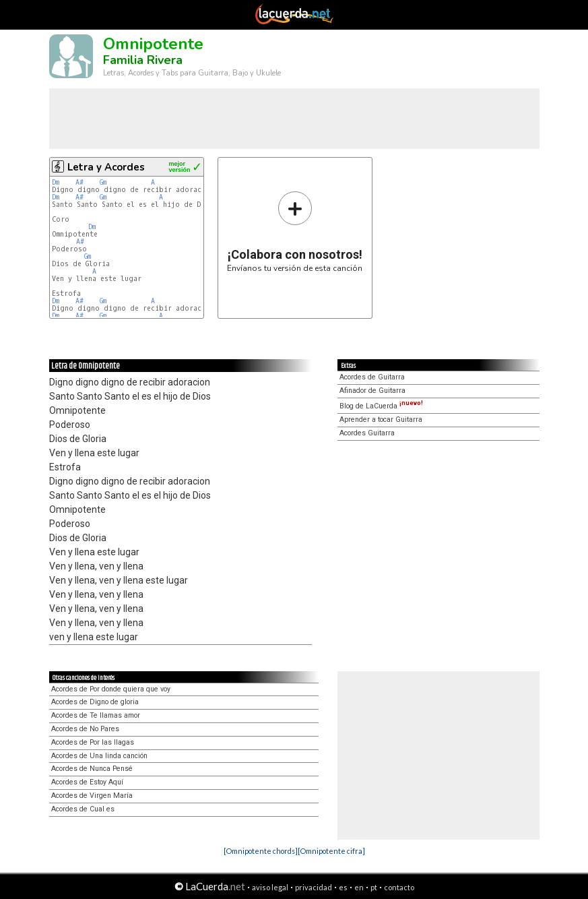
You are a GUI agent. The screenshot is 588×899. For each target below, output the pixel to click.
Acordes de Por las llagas (93, 742)
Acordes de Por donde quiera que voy (111, 689)
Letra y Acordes (106, 167)
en (359, 887)
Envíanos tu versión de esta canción (295, 231)
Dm (56, 182)
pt (374, 887)
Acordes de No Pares (85, 729)
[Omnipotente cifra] (331, 851)
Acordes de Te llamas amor (96, 715)
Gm (103, 182)
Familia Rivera (143, 60)
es (343, 887)
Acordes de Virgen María (92, 796)
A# (79, 182)
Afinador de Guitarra (372, 391)
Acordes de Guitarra (372, 377)
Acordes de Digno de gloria (95, 702)
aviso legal (270, 887)
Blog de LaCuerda (381, 406)
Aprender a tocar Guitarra (381, 420)
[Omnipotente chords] (261, 851)
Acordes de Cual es (83, 809)
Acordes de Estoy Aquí (87, 782)
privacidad (314, 887)
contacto (399, 887)
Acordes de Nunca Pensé (92, 769)
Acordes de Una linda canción (99, 756)
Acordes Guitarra (367, 433)
